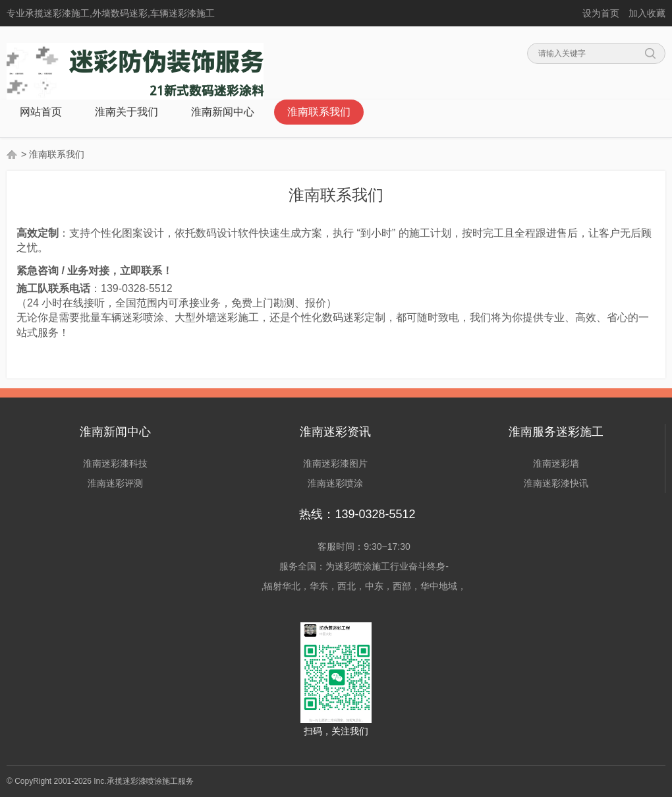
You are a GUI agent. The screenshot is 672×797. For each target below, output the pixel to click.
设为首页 (601, 13)
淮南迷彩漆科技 (115, 463)
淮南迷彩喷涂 (335, 483)
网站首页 (41, 112)
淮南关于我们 (126, 112)
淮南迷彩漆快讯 (556, 483)
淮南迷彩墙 (556, 463)
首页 (13, 154)
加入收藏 (647, 13)
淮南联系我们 (319, 112)
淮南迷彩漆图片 (335, 463)
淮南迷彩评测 (115, 483)
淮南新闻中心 (223, 112)
